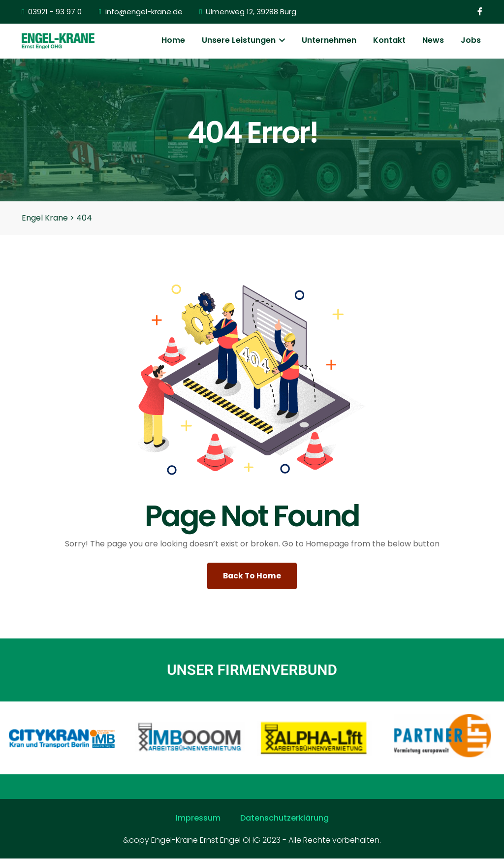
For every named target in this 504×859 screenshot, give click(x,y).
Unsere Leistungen (243, 40)
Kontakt (389, 40)
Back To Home (252, 576)
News (433, 40)
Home (173, 40)
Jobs (471, 40)
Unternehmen (329, 40)
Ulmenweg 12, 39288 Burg (248, 12)
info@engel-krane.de (140, 12)
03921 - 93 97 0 (52, 12)
